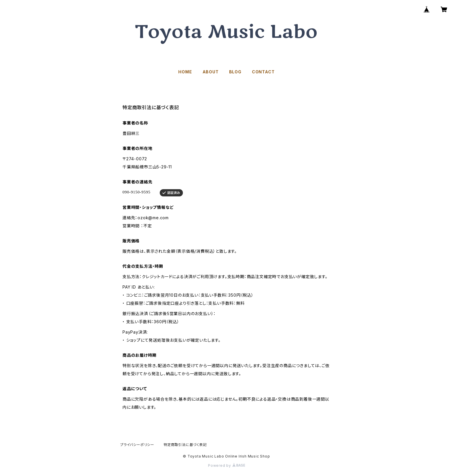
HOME (185, 72)
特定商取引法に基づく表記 (185, 445)
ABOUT (211, 72)
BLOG (235, 72)
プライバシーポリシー (137, 445)
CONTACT (263, 72)
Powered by (226, 465)
